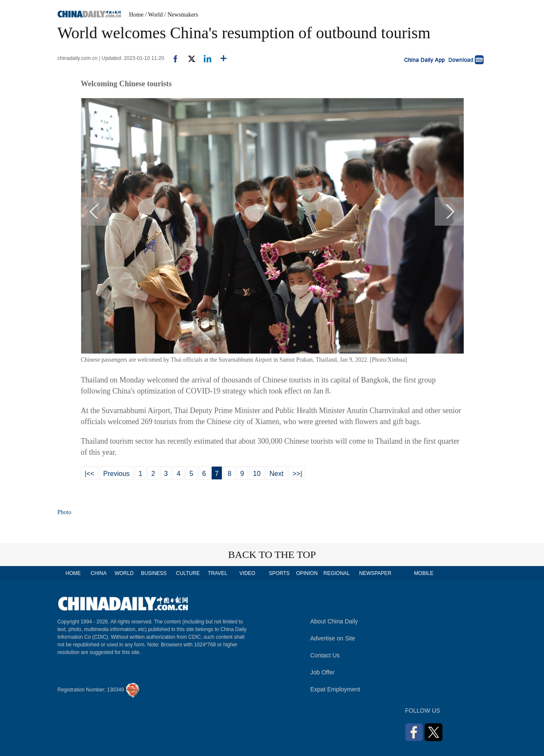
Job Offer (322, 672)
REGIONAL (337, 573)
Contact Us (325, 655)
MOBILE (424, 573)
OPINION (307, 573)
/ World (154, 15)
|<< (89, 474)
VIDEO (247, 573)
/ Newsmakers (181, 15)
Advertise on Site (333, 638)
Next (276, 474)
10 (257, 474)
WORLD (124, 573)
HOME (73, 573)
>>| (297, 474)
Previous (116, 474)
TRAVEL (218, 573)
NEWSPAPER (375, 573)
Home (136, 15)
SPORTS (279, 573)
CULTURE (188, 573)
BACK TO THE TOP (272, 555)
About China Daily (334, 621)
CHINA (98, 573)
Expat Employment (335, 689)
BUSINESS (154, 573)
